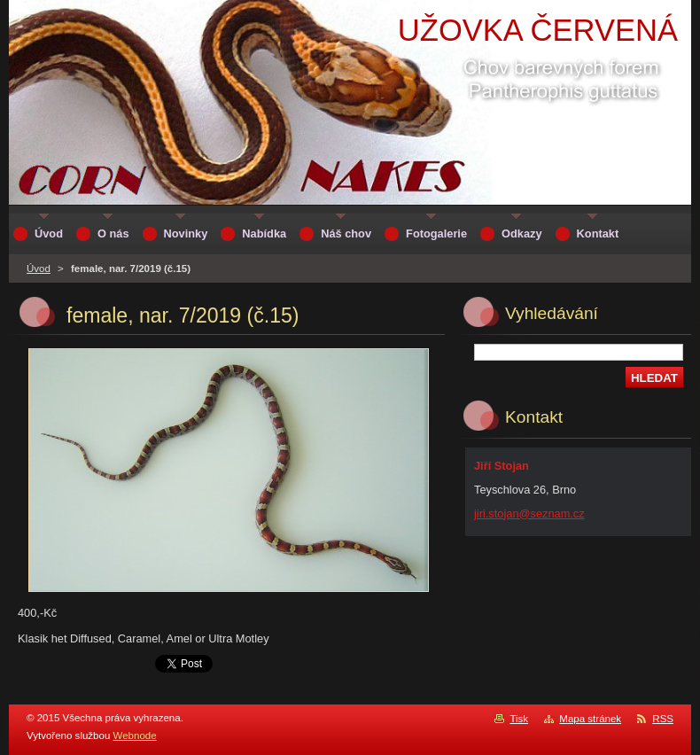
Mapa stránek (590, 719)
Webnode (135, 736)
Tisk (519, 719)
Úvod (39, 269)
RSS (663, 719)
